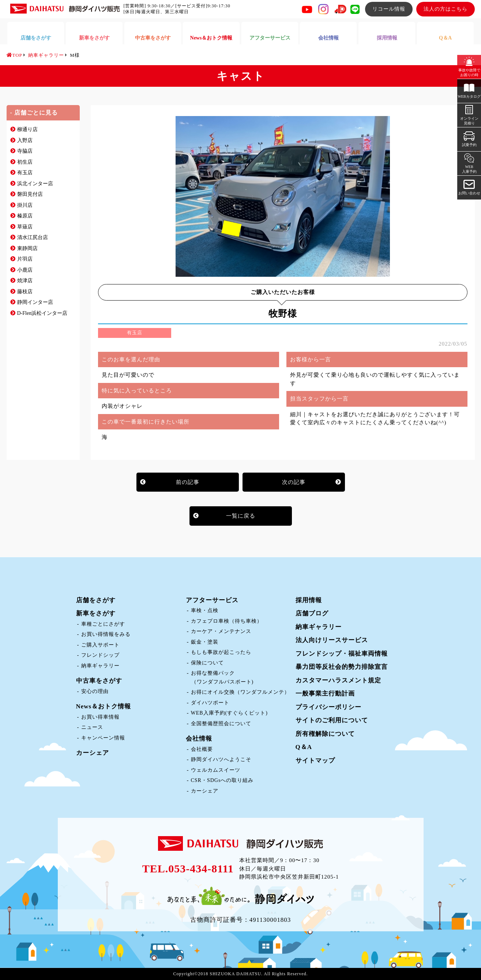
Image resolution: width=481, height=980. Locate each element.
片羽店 (25, 259)
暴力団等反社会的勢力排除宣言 (342, 667)
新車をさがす (96, 613)
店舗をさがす (96, 600)
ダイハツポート (210, 703)
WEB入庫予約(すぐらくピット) (229, 713)
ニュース (92, 727)
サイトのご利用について (332, 720)
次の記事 (294, 482)
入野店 (25, 140)
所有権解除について (325, 734)
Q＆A (304, 747)
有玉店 (25, 173)
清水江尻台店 (33, 237)
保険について (207, 663)
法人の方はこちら (446, 9)
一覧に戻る (241, 516)
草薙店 (25, 227)
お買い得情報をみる (106, 634)
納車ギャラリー (100, 666)
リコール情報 (389, 9)
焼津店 (25, 281)
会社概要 (202, 749)
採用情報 (309, 600)
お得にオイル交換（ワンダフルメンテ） (240, 692)
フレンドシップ (100, 655)
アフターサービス (212, 600)
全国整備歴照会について (221, 724)
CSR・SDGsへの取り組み (222, 780)
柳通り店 (27, 129)
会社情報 (199, 739)
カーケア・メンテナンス (221, 631)
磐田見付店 (30, 194)
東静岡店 (27, 248)
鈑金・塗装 (205, 642)
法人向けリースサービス (332, 640)
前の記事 (188, 482)
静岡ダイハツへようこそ (221, 759)
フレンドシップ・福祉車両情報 (342, 654)
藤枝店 (25, 292)
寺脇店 (25, 151)
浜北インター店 (35, 184)
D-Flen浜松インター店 (42, 313)
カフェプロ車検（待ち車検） (227, 621)
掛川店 (25, 205)
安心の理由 (95, 691)
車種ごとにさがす (103, 624)
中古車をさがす (99, 681)
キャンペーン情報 (103, 738)
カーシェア (93, 753)
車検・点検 (205, 610)
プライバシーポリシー (328, 707)
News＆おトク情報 (104, 706)
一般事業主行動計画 (325, 694)
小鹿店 (25, 270)
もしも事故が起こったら (221, 652)
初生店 (25, 162)
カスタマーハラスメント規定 (338, 680)
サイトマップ (315, 761)
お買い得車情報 (100, 717)
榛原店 (25, 216)
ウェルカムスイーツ (216, 770)
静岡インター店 (35, 302)
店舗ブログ (312, 613)
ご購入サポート (100, 645)
